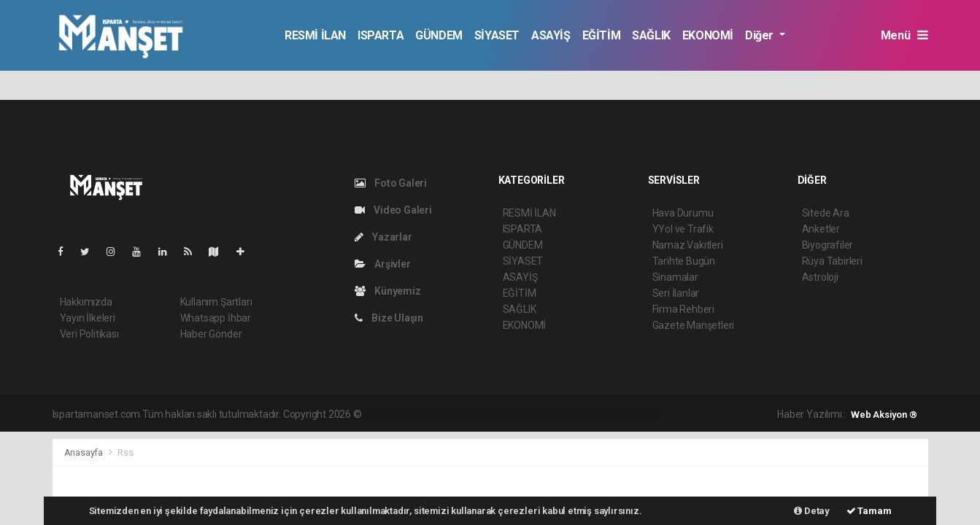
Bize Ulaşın (389, 318)
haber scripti (514, 414)
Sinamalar (675, 277)
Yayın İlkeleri (88, 318)
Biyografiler (828, 245)
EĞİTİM (602, 35)
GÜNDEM (439, 35)
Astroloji (820, 277)
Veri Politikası (89, 334)
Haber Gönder (211, 334)
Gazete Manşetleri (694, 325)
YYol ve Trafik (683, 229)
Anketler (821, 229)
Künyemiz (388, 291)
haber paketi (456, 414)
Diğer (761, 35)
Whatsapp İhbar (216, 318)
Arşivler (383, 264)
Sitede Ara (826, 213)
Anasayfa (85, 452)
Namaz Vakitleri (688, 245)
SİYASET (497, 35)
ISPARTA (381, 35)
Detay (812, 511)
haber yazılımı (394, 414)
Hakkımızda (86, 302)
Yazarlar (383, 237)
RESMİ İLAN (315, 35)
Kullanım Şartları (216, 302)
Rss (125, 452)
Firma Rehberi (684, 309)
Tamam (869, 511)
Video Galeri (393, 210)
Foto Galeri (391, 183)
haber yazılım (573, 414)
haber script (632, 414)
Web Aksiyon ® (884, 415)
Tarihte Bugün (684, 261)
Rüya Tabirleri (832, 261)
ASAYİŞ (551, 35)
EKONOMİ (708, 35)
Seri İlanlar (676, 293)
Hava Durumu (683, 213)
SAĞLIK (651, 35)
